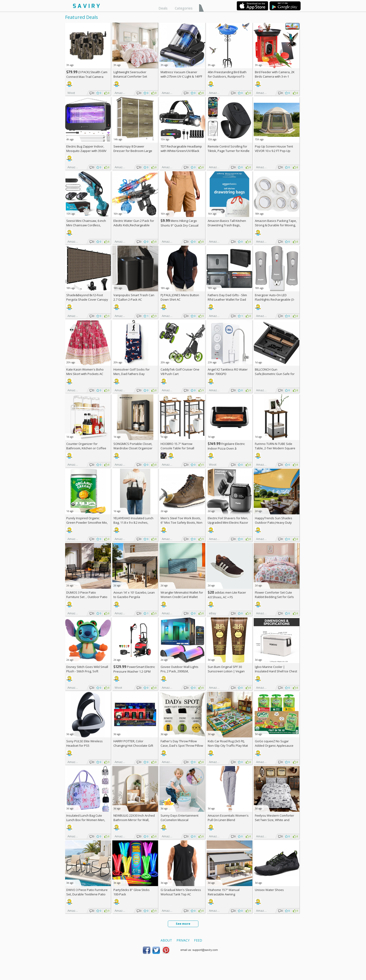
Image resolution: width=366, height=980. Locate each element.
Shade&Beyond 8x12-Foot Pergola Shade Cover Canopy (87, 297)
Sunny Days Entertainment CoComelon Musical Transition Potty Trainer (179, 820)
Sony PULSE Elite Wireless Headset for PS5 (84, 743)
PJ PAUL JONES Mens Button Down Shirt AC (180, 297)
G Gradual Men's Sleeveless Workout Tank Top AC (181, 892)
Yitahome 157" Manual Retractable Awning (224, 892)
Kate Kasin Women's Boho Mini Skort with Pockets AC (85, 372)
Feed (198, 940)
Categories (184, 8)
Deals (163, 8)
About (166, 940)
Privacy (183, 940)
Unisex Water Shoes (269, 890)
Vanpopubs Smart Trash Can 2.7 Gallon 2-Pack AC (134, 297)
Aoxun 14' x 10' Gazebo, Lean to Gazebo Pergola (134, 595)
